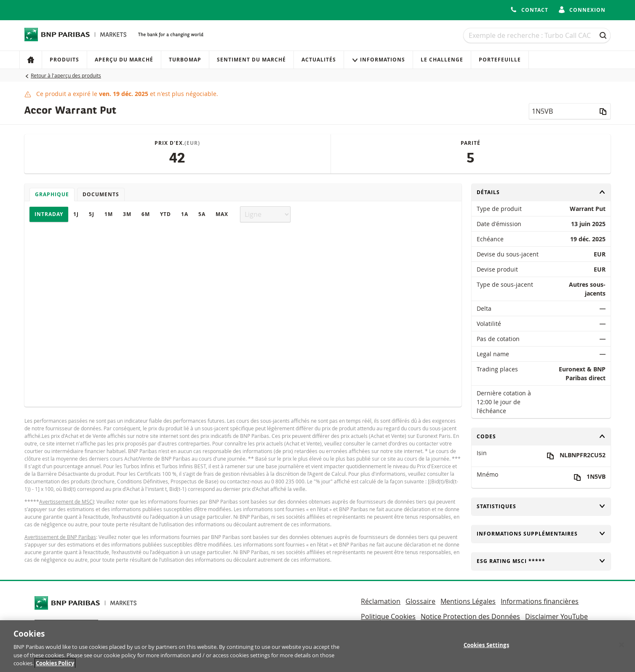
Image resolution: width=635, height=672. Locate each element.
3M (127, 214)
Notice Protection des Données (470, 616)
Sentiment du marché (251, 60)
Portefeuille (500, 60)
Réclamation (381, 601)
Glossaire (420, 601)
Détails (541, 192)
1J (76, 214)
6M (146, 214)
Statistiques (541, 506)
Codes (541, 436)
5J (92, 214)
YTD (165, 214)
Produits (64, 60)
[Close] (622, 651)
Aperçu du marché (124, 60)
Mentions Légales (468, 601)
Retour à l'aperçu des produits (66, 75)
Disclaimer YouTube (556, 616)
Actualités (319, 60)
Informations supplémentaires (541, 534)
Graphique (52, 194)
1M (109, 214)
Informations (378, 60)
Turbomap (185, 60)
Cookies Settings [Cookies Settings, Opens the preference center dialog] (486, 651)
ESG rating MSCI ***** (541, 561)
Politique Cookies (388, 616)
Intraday (49, 214)
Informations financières (540, 601)
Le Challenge (442, 60)
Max (222, 214)
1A (185, 214)
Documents (101, 194)
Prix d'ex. (177, 143)
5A (202, 214)
